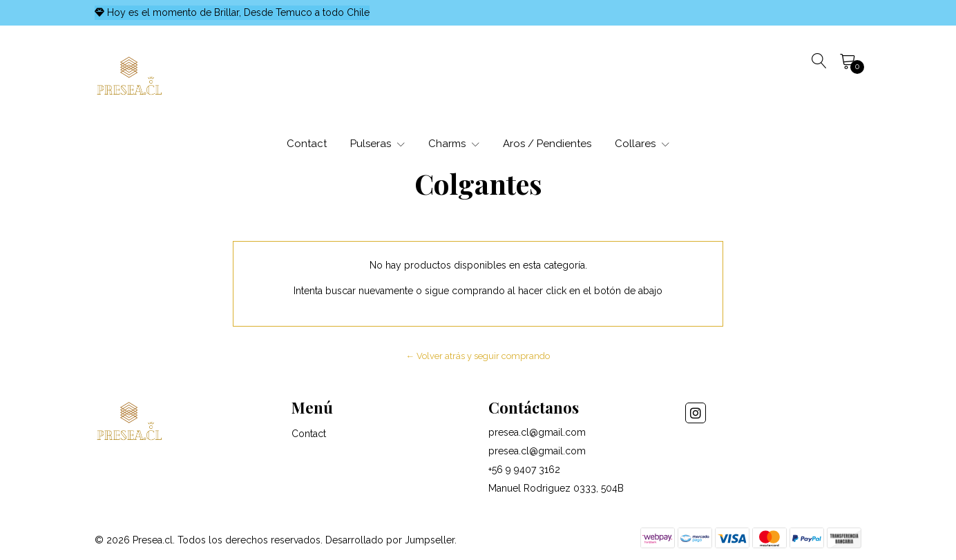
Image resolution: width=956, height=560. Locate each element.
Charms (454, 144)
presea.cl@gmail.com (537, 432)
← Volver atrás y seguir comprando (478, 356)
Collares (642, 144)
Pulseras (377, 144)
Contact (307, 144)
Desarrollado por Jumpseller (390, 540)
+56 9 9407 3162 (524, 470)
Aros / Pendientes (547, 144)
